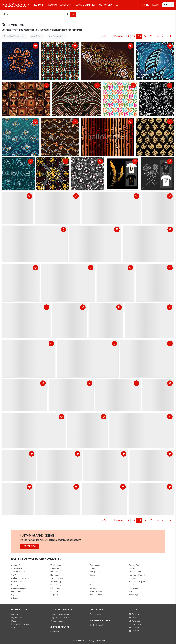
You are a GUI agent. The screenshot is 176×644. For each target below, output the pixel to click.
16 (145, 36)
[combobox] (14, 36)
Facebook (135, 614)
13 (128, 36)
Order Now (30, 546)
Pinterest (134, 621)
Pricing (145, 5)
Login (155, 5)
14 (134, 36)
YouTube (134, 628)
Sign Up (168, 5)
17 (151, 36)
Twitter (133, 618)
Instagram (135, 624)
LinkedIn (134, 631)
